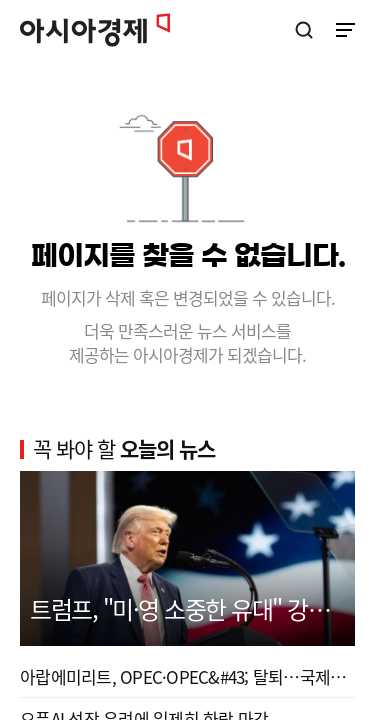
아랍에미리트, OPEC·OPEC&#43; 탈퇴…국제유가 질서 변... (187, 676)
